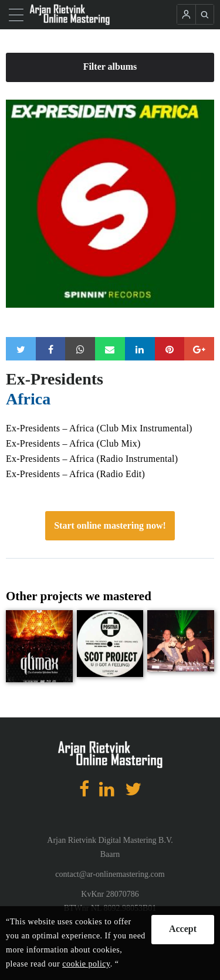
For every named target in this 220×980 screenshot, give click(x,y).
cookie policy (86, 964)
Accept (183, 929)
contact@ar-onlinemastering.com (110, 874)
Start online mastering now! (110, 525)
